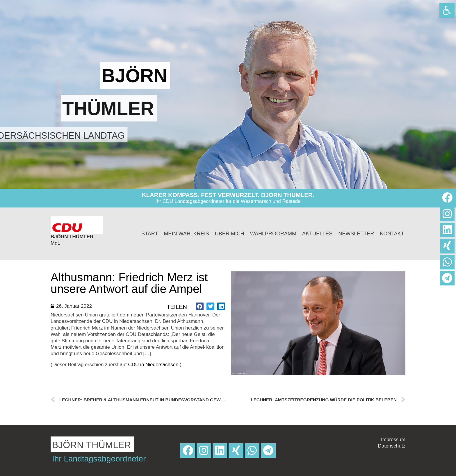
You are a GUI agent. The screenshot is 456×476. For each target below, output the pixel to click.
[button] (200, 306)
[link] (447, 10)
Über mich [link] (230, 234)
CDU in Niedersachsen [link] (153, 365)
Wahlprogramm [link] (273, 234)
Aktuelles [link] (317, 234)
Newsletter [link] (356, 234)
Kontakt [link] (392, 234)
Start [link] (150, 234)
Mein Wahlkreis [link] (186, 234)
